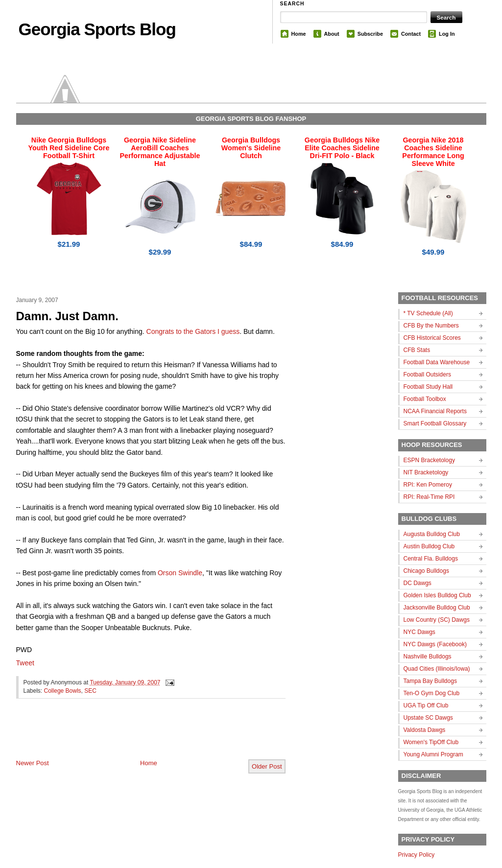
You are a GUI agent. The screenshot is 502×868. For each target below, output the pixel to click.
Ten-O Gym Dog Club (432, 693)
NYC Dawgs (419, 632)
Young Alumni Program (433, 754)
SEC (90, 691)
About (332, 34)
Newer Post (33, 763)
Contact (411, 34)
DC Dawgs (418, 583)
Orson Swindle (180, 573)
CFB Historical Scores (432, 338)
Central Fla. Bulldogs (431, 559)
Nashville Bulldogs (428, 657)
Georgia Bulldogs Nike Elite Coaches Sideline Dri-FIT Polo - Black (342, 148)
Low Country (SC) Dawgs (437, 620)
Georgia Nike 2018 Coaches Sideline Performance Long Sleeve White (433, 152)
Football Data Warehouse (437, 362)
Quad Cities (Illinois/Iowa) (437, 669)
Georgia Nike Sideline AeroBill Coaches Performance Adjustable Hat (160, 152)
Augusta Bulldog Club (432, 534)
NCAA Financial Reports (435, 411)
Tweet (25, 663)
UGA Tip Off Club (426, 705)
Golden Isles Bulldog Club (437, 595)
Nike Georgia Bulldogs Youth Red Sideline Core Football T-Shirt (69, 148)
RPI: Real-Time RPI (429, 497)
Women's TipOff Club (431, 742)
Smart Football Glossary (435, 423)
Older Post (267, 766)
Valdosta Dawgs (425, 730)
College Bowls (63, 691)
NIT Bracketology (426, 472)
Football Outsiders (427, 375)
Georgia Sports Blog (97, 29)
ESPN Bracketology (429, 460)
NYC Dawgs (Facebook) (435, 644)
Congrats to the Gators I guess (193, 331)
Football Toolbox (425, 399)
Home (299, 34)
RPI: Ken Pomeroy (428, 485)
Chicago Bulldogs (426, 571)
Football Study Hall (428, 387)
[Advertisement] (131, 737)
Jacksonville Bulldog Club (437, 608)
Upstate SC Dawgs (428, 718)
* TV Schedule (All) (428, 313)
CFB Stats (417, 350)
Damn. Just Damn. (67, 316)
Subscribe (370, 34)
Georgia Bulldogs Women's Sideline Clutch (251, 148)
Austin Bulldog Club (429, 546)
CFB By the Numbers (431, 326)
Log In (447, 34)
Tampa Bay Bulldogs (430, 681)
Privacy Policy (417, 855)
